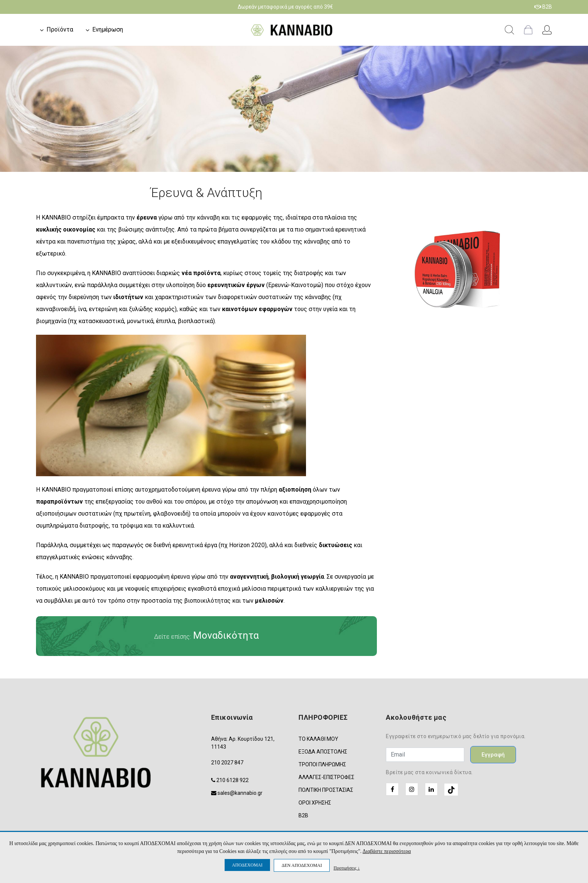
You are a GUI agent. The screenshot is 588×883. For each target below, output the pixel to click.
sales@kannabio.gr (240, 793)
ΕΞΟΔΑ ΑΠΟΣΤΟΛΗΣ (323, 752)
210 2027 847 (227, 763)
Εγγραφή (493, 755)
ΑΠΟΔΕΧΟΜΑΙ (247, 865)
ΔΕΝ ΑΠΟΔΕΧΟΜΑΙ (302, 865)
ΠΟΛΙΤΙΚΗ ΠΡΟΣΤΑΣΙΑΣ (326, 790)
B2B (543, 7)
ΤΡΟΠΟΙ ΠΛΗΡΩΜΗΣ (322, 764)
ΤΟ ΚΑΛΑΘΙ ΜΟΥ (318, 739)
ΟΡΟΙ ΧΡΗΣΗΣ (315, 803)
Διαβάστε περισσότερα (387, 851)
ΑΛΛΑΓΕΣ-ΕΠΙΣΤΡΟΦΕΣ (326, 777)
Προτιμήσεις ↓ (346, 868)
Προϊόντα (60, 29)
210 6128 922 (232, 780)
